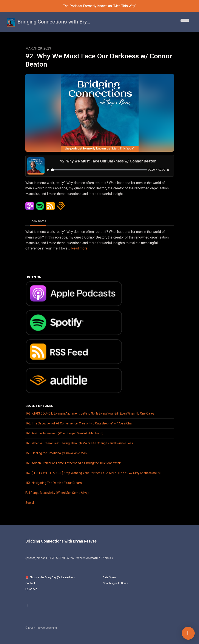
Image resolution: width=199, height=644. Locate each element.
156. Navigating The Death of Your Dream (54, 483)
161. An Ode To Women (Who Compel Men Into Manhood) (64, 433)
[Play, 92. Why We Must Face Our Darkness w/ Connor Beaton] (48, 170)
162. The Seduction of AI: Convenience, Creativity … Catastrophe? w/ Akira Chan (79, 423)
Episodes (31, 589)
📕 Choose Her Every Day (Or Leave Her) (50, 577)
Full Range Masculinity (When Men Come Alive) (57, 493)
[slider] (99, 170)
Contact (30, 583)
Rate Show (109, 577)
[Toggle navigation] (185, 22)
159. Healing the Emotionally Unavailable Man (56, 453)
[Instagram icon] (28, 606)
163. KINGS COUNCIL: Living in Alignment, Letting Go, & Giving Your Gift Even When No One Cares (90, 413)
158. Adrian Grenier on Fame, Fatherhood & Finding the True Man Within (73, 463)
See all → (32, 503)
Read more (79, 248)
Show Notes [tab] (38, 221)
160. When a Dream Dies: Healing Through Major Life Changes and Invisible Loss (79, 443)
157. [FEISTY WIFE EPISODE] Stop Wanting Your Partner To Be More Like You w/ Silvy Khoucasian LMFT (95, 473)
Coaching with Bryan (115, 583)
